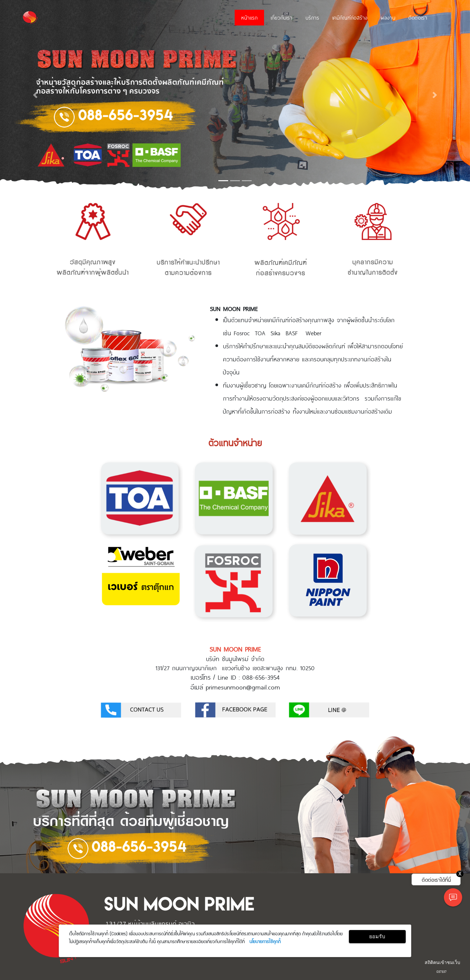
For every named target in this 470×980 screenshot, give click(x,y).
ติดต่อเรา (418, 17)
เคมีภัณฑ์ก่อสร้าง (350, 17)
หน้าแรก (249, 17)
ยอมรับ (377, 936)
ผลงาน (388, 17)
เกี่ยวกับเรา (282, 17)
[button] (35, 95)
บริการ (312, 17)
